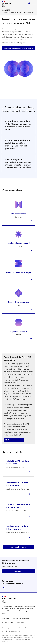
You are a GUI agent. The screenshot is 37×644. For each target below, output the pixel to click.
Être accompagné (19, 214)
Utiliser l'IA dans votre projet (19, 273)
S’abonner (17, 571)
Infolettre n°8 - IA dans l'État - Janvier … (17, 528)
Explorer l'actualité (18, 331)
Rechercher (29, 3)
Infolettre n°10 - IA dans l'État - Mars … (18, 462)
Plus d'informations (15, 440)
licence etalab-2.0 (7, 639)
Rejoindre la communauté (19, 243)
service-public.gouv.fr (21, 618)
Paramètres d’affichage (15, 631)
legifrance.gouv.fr (8, 622)
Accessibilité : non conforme (21, 628)
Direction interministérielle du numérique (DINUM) (4, 588)
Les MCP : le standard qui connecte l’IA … (18, 506)
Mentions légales (6, 628)
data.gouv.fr (22, 622)
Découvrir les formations (18, 302)
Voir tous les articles (19, 547)
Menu (34, 3)
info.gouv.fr (6, 618)
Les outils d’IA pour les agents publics (18, 48)
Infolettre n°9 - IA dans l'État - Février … (17, 484)
